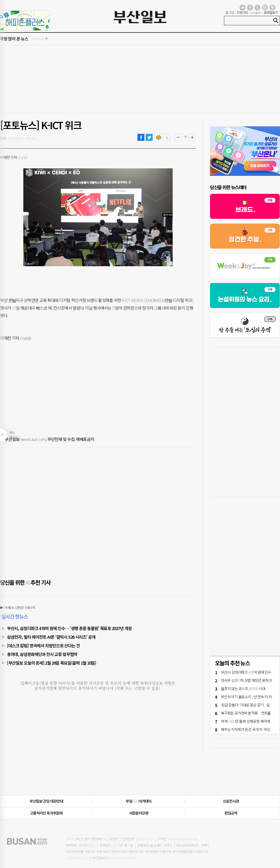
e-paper (256, 12)
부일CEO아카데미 (139, 801)
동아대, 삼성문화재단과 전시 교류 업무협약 (42, 654)
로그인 (230, 12)
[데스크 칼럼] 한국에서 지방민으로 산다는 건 (43, 645)
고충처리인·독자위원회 (46, 813)
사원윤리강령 (139, 813)
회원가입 (242, 12)
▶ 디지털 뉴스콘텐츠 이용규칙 (17, 608)
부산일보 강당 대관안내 (46, 801)
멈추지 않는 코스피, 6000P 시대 (243, 689)
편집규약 (231, 813)
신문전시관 (231, 801)
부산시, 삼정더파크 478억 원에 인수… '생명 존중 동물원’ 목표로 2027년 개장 (69, 628)
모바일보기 (271, 12)
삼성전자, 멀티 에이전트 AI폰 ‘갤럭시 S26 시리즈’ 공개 (51, 637)
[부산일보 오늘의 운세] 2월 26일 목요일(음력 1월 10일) (52, 663)
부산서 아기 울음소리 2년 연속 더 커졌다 (249, 697)
